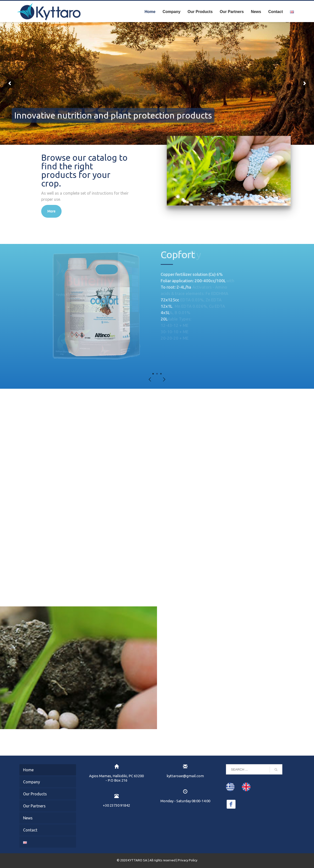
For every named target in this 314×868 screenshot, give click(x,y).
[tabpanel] (157, 311)
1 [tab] (153, 374)
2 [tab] (157, 374)
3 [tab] (161, 374)
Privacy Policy (188, 860)
